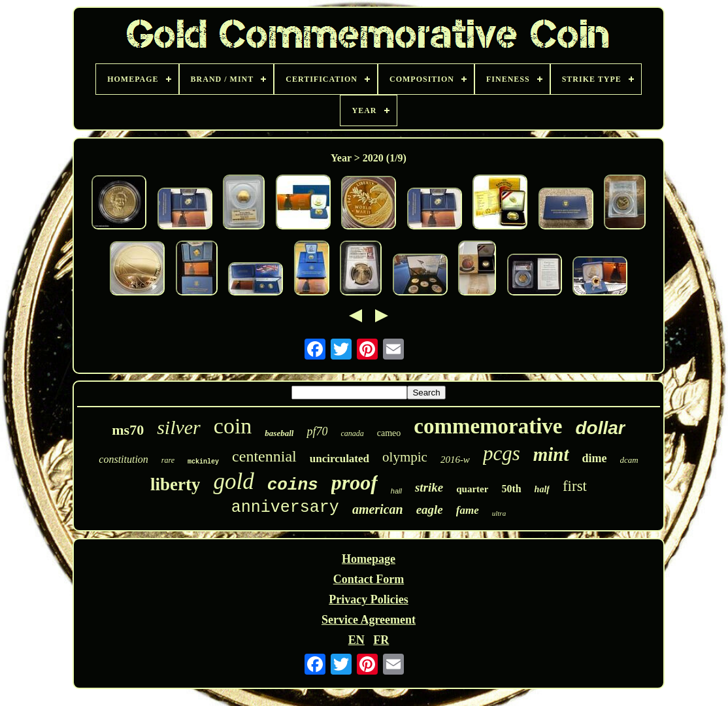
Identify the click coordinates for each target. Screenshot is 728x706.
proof (355, 482)
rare (168, 460)
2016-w (455, 460)
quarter (472, 489)
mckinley (203, 462)
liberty (175, 484)
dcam (629, 460)
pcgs (502, 453)
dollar (601, 428)
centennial (264, 456)
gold (233, 481)
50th (511, 489)
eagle (430, 510)
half (542, 489)
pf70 (317, 431)
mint (551, 454)
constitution (124, 459)
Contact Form (369, 579)
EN (356, 640)
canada (352, 433)
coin (233, 426)
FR (381, 640)
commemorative (488, 426)
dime (595, 458)
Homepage (369, 559)
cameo (389, 433)
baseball (279, 433)
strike (429, 487)
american (378, 509)
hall (396, 491)
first (575, 486)
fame (468, 510)
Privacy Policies (368, 599)
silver (179, 427)
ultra (499, 513)
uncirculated (339, 459)
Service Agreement (369, 620)
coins (293, 485)
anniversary (285, 508)
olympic (405, 457)
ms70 (128, 430)
